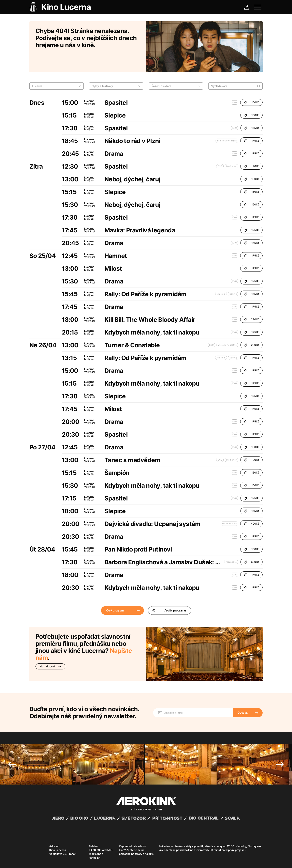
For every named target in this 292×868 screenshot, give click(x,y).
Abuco (44, 856)
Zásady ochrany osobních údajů (86, 860)
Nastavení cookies (133, 860)
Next (280, 741)
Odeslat (243, 689)
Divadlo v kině (229, 506)
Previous (12, 741)
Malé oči (221, 276)
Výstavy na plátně (227, 327)
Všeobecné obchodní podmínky (48, 860)
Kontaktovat (50, 649)
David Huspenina (68, 856)
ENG (235, 85)
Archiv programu (169, 593)
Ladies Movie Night (227, 123)
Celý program (115, 593)
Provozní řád (114, 860)
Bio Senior (231, 149)
